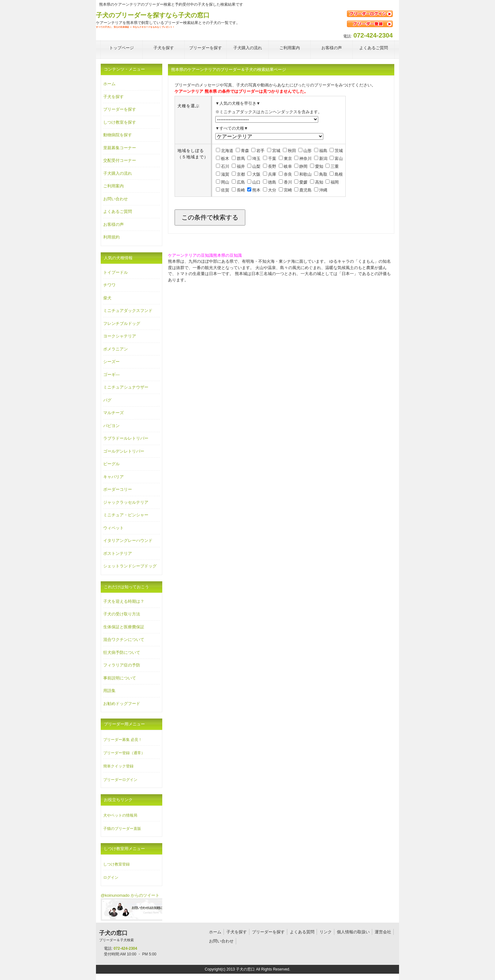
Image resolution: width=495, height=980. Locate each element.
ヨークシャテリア (120, 336)
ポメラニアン (116, 349)
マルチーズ (113, 413)
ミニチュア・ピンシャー (126, 515)
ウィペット (113, 528)
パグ (107, 400)
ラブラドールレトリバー (126, 438)
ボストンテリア (118, 553)
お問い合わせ (116, 199)
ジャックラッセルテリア (126, 502)
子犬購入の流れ (118, 173)
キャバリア (113, 477)
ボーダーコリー (118, 489)
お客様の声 (113, 224)
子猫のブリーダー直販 (122, 829)
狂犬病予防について (122, 652)
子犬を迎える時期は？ (124, 601)
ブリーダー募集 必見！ (123, 740)
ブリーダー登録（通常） (124, 753)
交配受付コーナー (120, 160)
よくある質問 (302, 932)
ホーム (109, 84)
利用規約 (111, 237)
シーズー (111, 362)
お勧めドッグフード (122, 704)
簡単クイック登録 (118, 766)
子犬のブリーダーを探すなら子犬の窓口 (153, 15)
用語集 (109, 691)
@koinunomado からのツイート (130, 895)
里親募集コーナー (120, 148)
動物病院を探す (118, 135)
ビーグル (111, 464)
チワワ (109, 285)
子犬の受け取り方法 (122, 614)
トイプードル (116, 272)
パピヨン (111, 426)
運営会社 (383, 932)
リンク (326, 932)
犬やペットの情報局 (120, 815)
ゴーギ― (111, 375)
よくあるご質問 (118, 211)
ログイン (111, 877)
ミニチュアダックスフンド (128, 311)
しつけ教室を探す (120, 122)
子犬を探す (113, 97)
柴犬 (107, 298)
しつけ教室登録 (116, 864)
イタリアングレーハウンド (128, 540)
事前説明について (120, 678)
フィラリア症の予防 (122, 665)
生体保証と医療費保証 (124, 627)
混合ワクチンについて (124, 640)
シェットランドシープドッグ (130, 566)
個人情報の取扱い (353, 932)
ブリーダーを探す (120, 109)
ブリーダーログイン (120, 780)
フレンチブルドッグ (122, 323)
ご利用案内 (113, 186)
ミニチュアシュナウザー (126, 387)
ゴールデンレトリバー (124, 451)
